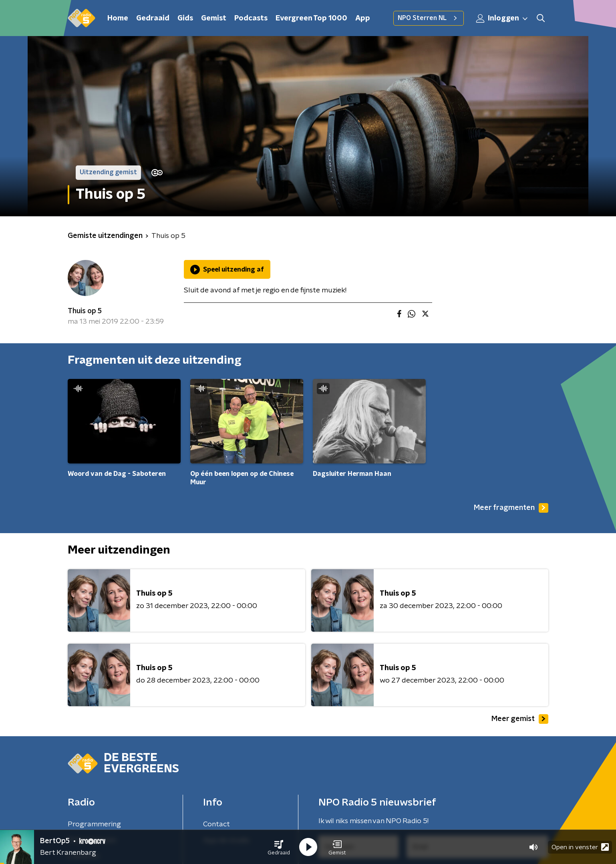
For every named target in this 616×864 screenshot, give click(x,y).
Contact (216, 824)
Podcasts (251, 18)
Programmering (94, 824)
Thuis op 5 (85, 311)
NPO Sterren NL (429, 18)
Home (118, 18)
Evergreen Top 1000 (311, 18)
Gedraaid (153, 18)
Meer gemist (520, 719)
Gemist (214, 18)
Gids (185, 18)
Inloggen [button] (502, 18)
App (363, 18)
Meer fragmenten (511, 508)
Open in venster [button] (580, 847)
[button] (279, 847)
